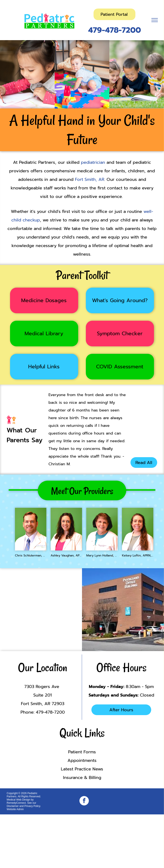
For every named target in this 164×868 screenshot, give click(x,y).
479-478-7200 (115, 30)
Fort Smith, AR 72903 (43, 704)
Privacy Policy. (33, 806)
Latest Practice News (82, 769)
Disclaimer (13, 806)
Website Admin (15, 809)
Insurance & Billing (82, 777)
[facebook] (84, 801)
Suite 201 (42, 695)
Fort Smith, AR (90, 179)
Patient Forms (82, 752)
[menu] (155, 20)
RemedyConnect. (17, 803)
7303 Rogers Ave (42, 686)
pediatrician (93, 162)
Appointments (82, 760)
